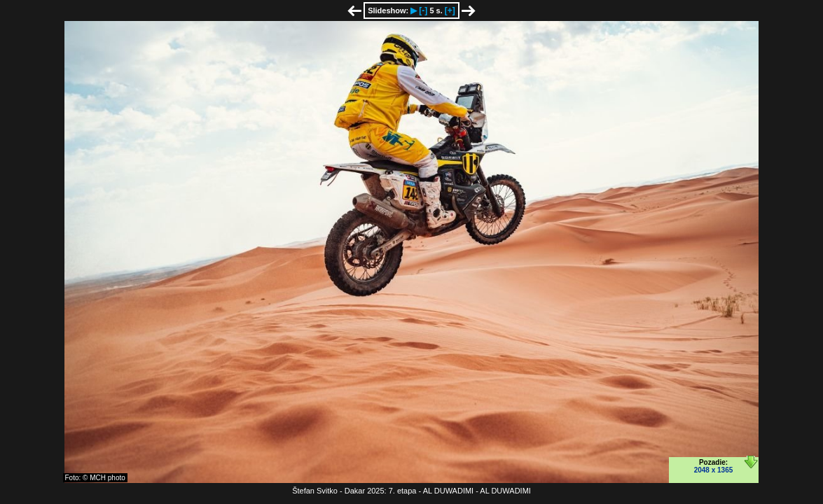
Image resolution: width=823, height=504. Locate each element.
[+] (450, 10)
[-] (423, 10)
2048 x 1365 (714, 470)
